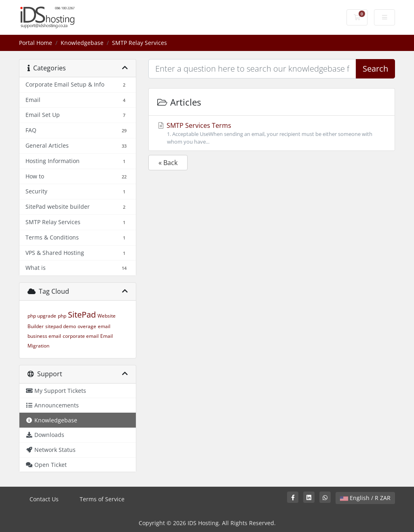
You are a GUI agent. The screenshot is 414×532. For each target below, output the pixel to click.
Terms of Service (102, 499)
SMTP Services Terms (272, 133)
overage (87, 326)
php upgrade (42, 316)
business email (44, 336)
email (104, 326)
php (62, 316)
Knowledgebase (82, 43)
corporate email (81, 336)
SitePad (82, 315)
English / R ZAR (365, 498)
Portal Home (36, 43)
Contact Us (44, 499)
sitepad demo (61, 326)
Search (375, 69)
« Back (168, 163)
